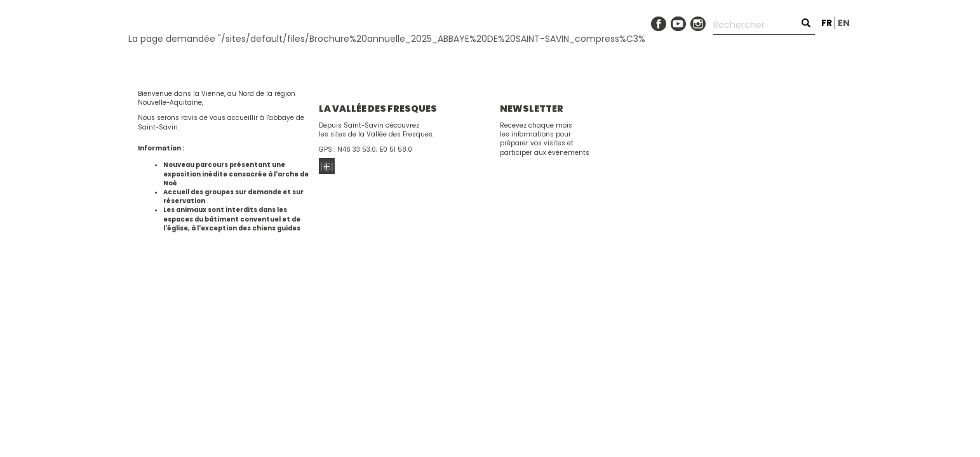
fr (827, 23)
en (844, 23)
